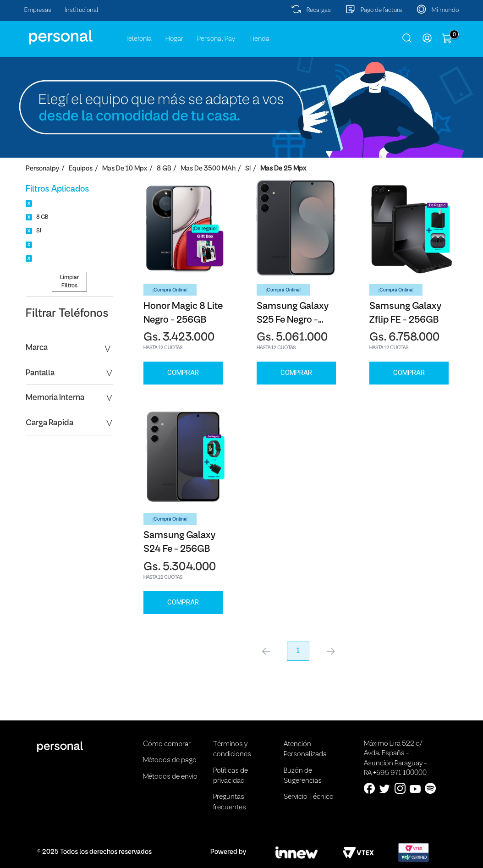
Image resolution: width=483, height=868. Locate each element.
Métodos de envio (170, 777)
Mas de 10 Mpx (125, 169)
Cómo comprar (167, 744)
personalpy (42, 169)
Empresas (38, 10)
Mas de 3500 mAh (208, 169)
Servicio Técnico (309, 797)
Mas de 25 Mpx (283, 169)
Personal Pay (216, 39)
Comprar (183, 373)
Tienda (259, 39)
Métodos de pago (170, 760)
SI (248, 169)
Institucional (82, 10)
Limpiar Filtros (69, 281)
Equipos (81, 169)
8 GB (164, 169)
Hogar (174, 39)
